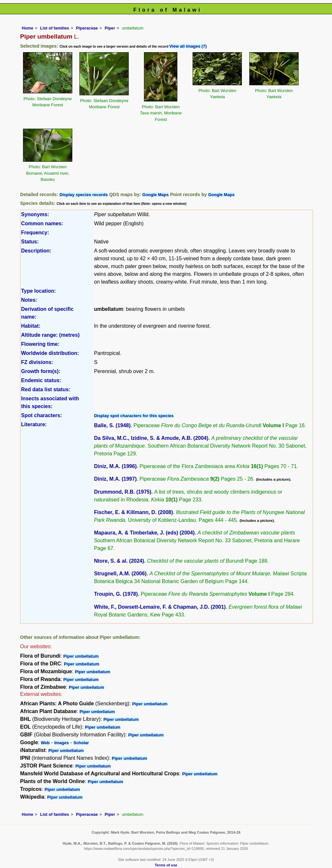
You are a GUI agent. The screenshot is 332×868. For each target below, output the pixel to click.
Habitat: (31, 326)
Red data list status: (46, 389)
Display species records (84, 195)
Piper (110, 28)
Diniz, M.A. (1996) (115, 466)
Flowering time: (40, 344)
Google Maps (156, 195)
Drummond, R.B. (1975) (123, 492)
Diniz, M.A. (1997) (115, 479)
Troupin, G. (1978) (116, 594)
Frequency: (35, 233)
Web (45, 743)
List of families (55, 28)
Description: (36, 251)
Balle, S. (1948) (112, 425)
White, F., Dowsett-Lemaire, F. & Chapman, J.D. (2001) (160, 607)
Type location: (38, 291)
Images (61, 743)
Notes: (29, 300)
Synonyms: (35, 214)
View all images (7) (188, 46)
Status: (30, 242)
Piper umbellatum (81, 656)
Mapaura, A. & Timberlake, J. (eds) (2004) (144, 533)
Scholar (81, 743)
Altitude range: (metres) (50, 335)
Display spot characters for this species (134, 416)
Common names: (42, 223)
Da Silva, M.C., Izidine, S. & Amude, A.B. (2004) (151, 438)
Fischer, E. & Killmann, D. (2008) (134, 512)
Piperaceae (87, 28)
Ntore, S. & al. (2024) (119, 561)
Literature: (34, 424)
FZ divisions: (37, 362)
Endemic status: (41, 380)
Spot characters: (41, 415)
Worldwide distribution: (50, 353)
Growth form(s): (41, 371)
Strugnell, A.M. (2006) (120, 574)
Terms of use (166, 865)
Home (28, 28)
